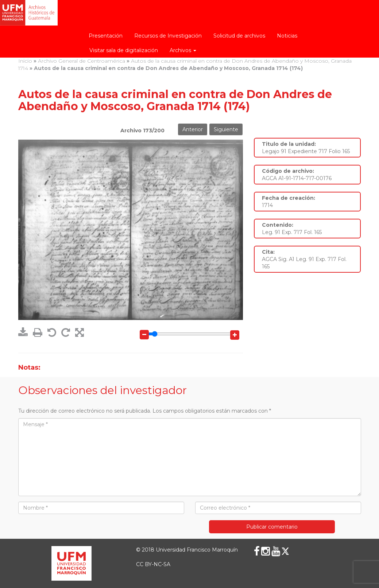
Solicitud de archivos (239, 36)
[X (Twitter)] (285, 551)
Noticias (287, 36)
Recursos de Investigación (168, 36)
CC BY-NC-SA (153, 564)
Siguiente (226, 129)
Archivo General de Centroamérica (82, 61)
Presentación (106, 36)
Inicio (25, 61)
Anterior (193, 129)
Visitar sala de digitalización (124, 50)
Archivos (183, 50)
